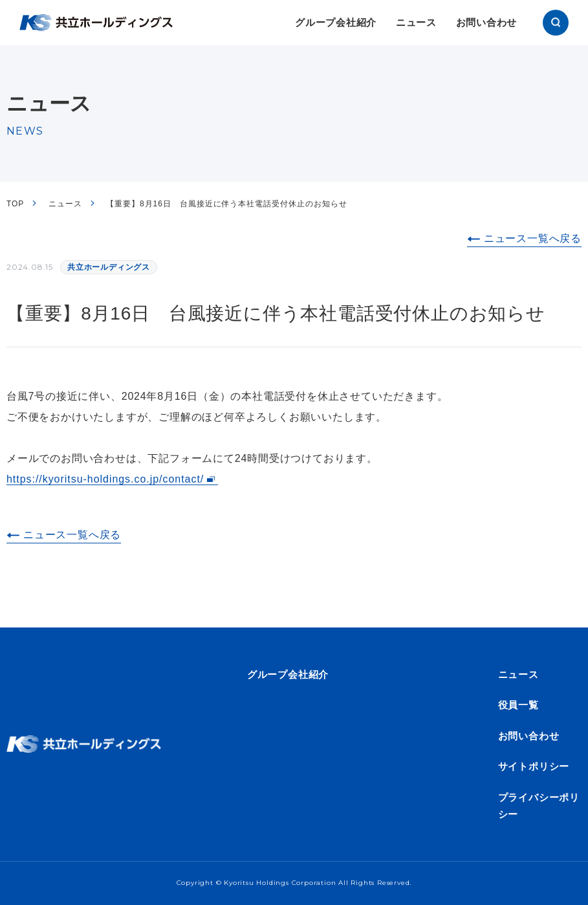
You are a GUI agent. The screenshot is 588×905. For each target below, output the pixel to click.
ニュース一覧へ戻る (533, 238)
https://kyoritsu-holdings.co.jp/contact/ (105, 479)
